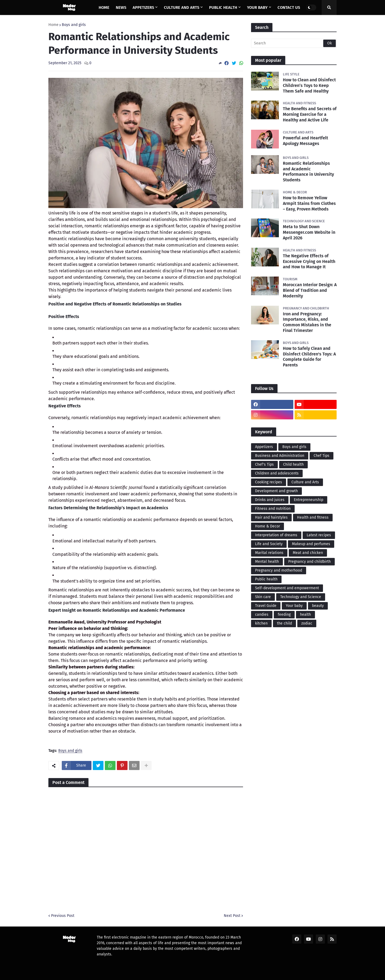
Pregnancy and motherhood (279, 570)
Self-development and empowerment (287, 588)
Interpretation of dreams (276, 535)
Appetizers (264, 447)
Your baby (294, 606)
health (305, 615)
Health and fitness (313, 517)
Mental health (267, 562)
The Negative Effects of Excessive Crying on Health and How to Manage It (309, 261)
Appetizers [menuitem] (143, 7)
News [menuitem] (121, 7)
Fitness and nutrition (273, 509)
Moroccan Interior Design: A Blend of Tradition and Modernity (310, 290)
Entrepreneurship (309, 500)
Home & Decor (267, 526)
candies (262, 615)
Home (53, 25)
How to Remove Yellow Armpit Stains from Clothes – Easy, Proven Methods (309, 203)
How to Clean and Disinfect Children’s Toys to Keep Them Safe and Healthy (309, 85)
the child (284, 623)
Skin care (263, 597)
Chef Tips (322, 456)
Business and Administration (280, 456)
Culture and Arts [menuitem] (182, 7)
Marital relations (269, 553)
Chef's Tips (264, 464)
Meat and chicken (308, 553)
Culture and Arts (305, 482)
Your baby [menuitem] (257, 7)
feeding (284, 615)
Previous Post (63, 916)
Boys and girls (74, 25)
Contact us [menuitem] (289, 7)
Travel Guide (266, 606)
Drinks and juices (270, 500)
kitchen (261, 623)
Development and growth (276, 491)
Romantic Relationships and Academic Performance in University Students (308, 172)
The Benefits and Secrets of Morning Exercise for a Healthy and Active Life (310, 114)
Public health (266, 579)
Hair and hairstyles (271, 517)
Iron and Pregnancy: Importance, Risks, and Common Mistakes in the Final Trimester (307, 322)
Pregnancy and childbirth (309, 562)
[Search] (294, 43)
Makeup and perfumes (311, 544)
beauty (318, 606)
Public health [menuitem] (223, 7)
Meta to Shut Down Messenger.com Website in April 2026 (309, 232)
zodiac (307, 623)
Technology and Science (301, 597)
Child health (293, 464)
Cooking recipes (269, 482)
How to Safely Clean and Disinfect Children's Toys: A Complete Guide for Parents (309, 357)
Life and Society (269, 544)
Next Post (232, 916)
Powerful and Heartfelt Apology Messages (305, 141)
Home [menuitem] (104, 7)
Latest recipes (319, 535)
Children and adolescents (277, 473)
